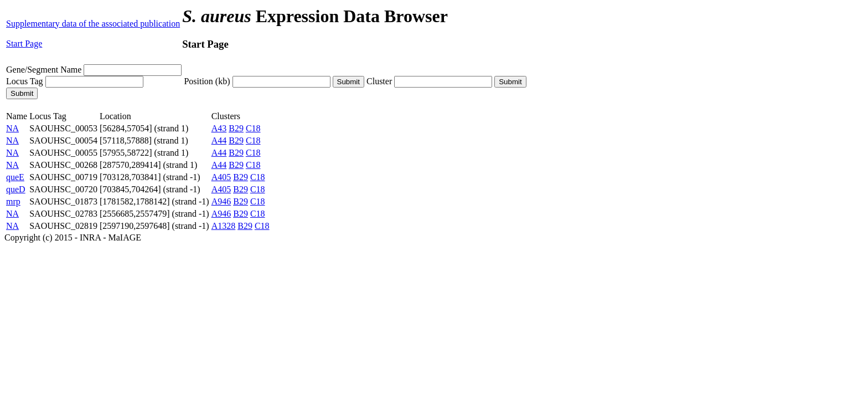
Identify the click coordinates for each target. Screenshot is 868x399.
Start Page (24, 44)
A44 (219, 140)
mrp (13, 201)
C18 (253, 128)
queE (15, 177)
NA (12, 128)
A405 (221, 177)
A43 (219, 128)
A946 (221, 201)
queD (16, 189)
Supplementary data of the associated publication (93, 24)
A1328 (224, 226)
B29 (236, 128)
